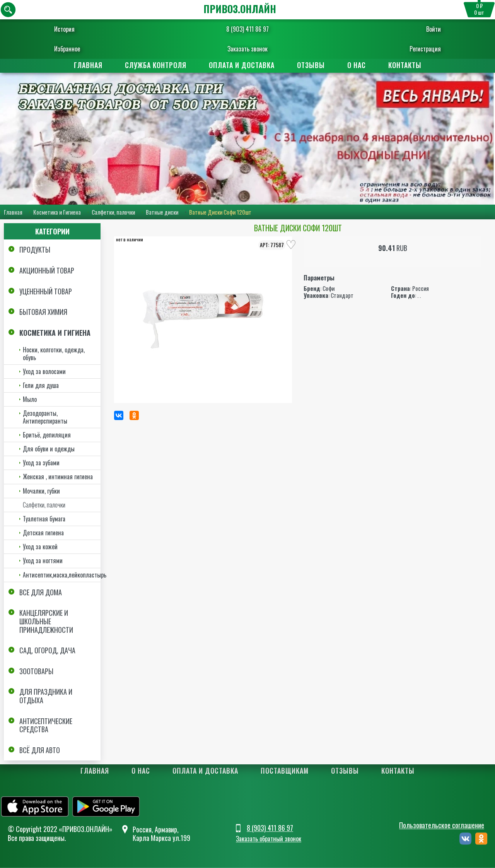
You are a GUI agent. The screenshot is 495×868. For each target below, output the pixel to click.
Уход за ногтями (43, 560)
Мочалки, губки (41, 491)
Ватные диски (162, 212)
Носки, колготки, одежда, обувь (54, 353)
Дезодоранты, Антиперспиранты (45, 417)
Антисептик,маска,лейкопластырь (62, 575)
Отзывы (311, 65)
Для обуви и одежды (49, 449)
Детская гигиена (43, 533)
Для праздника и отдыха (46, 696)
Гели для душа (41, 385)
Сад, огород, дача (47, 650)
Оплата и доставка (242, 65)
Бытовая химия (43, 312)
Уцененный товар (46, 291)
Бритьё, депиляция (47, 435)
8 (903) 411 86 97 (247, 29)
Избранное (72, 49)
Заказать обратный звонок (269, 839)
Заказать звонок (247, 49)
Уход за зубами (41, 463)
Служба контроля (156, 65)
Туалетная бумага (44, 519)
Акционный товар (47, 270)
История (69, 29)
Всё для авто (40, 750)
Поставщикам (285, 771)
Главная (88, 65)
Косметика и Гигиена (57, 212)
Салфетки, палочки (113, 212)
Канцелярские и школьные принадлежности (46, 621)
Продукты (35, 250)
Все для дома (41, 592)
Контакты (405, 65)
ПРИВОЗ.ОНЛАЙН (240, 9)
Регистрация (421, 49)
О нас (357, 65)
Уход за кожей (40, 547)
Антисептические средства (46, 725)
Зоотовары (36, 671)
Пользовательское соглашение (442, 825)
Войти (429, 29)
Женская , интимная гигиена (58, 477)
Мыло (30, 399)
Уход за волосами (44, 371)
